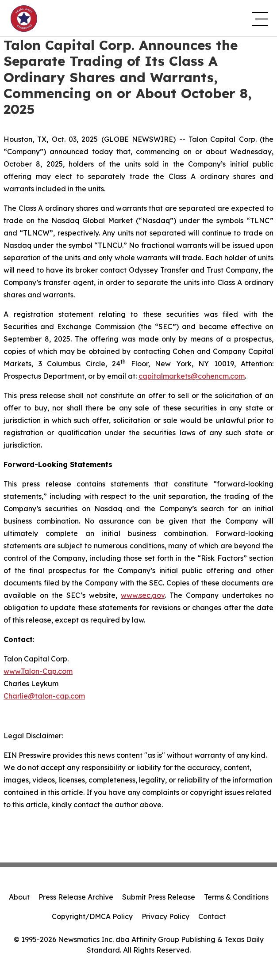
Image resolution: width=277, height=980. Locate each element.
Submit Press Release (159, 897)
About (19, 897)
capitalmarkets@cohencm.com (192, 376)
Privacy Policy (165, 916)
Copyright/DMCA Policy (92, 916)
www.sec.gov (143, 595)
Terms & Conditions (236, 897)
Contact (212, 916)
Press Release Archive (76, 897)
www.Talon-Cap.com (38, 671)
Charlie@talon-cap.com (44, 696)
